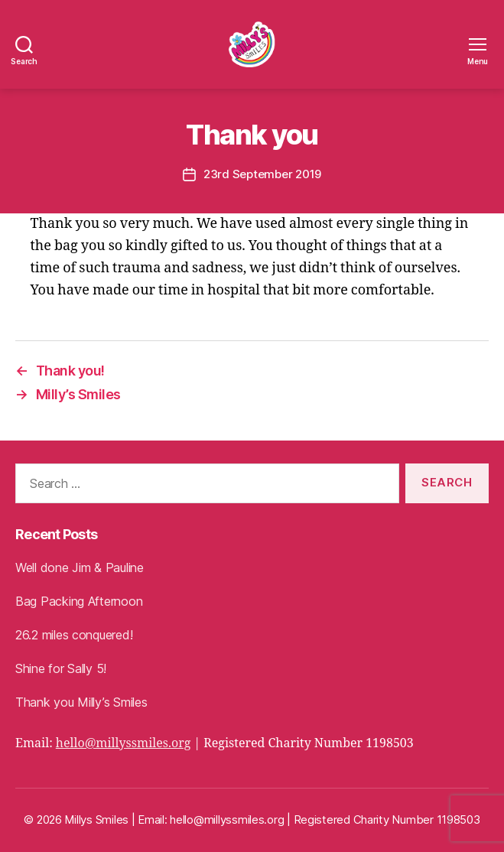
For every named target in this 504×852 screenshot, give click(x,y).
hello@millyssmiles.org (124, 743)
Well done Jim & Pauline (80, 567)
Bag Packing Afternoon (79, 601)
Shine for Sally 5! (61, 668)
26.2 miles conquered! (74, 635)
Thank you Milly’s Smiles (81, 702)
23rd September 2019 (262, 174)
